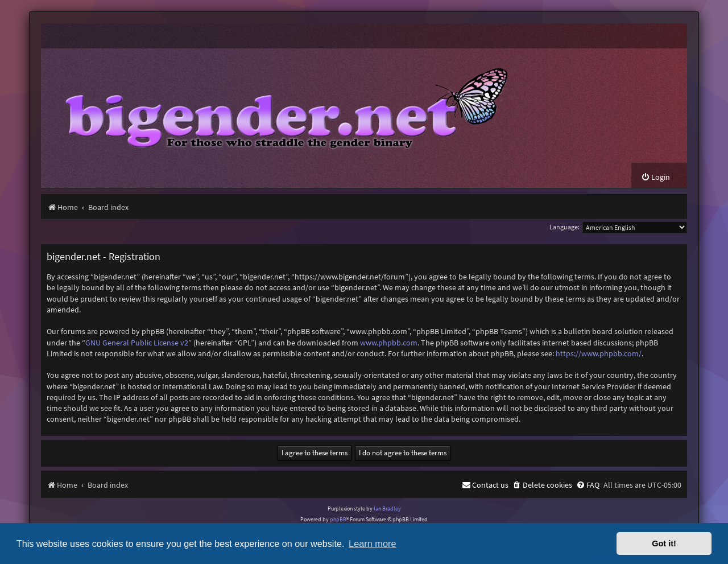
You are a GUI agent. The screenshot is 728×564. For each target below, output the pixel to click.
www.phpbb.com (389, 343)
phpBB (338, 519)
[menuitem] (655, 177)
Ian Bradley (387, 509)
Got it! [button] (664, 544)
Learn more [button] (372, 544)
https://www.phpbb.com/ (599, 353)
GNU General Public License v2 (137, 343)
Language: (564, 227)
